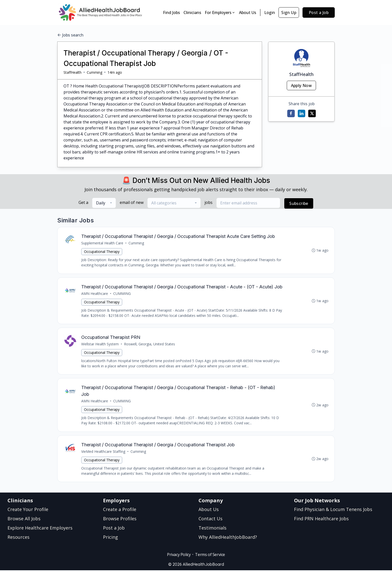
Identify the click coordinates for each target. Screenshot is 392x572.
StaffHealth (72, 72)
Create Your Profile (28, 511)
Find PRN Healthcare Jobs (321, 520)
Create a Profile (120, 511)
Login (270, 12)
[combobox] (104, 203)
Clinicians (192, 12)
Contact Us (210, 520)
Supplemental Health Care (102, 243)
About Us (248, 12)
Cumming (94, 72)
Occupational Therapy (102, 252)
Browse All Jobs (24, 520)
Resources (18, 539)
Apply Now (301, 85)
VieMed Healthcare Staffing (103, 453)
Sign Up (289, 12)
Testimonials (212, 530)
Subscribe (299, 203)
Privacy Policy (179, 556)
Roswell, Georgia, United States (150, 345)
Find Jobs (171, 12)
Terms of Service (210, 556)
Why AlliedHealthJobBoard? (228, 539)
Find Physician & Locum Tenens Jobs (333, 511)
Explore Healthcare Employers (40, 530)
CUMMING (122, 294)
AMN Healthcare (95, 294)
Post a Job (319, 12)
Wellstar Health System (100, 345)
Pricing (110, 539)
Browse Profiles (120, 520)
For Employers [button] (220, 12)
